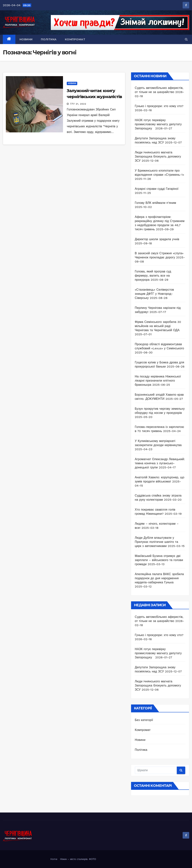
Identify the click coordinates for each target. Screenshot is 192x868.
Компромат (75, 39)
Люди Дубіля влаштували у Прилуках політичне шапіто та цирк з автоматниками (156, 542)
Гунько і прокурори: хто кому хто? (159, 106)
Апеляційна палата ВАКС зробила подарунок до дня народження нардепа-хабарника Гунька (159, 578)
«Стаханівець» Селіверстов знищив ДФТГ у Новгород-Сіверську (154, 294)
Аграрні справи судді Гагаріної (157, 189)
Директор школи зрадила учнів (157, 239)
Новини (26, 39)
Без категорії (144, 720)
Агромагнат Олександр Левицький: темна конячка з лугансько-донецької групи (160, 463)
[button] (186, 39)
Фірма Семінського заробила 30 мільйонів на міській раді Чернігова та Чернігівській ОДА (158, 326)
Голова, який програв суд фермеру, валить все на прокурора (153, 276)
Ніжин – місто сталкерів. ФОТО (78, 859)
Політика (49, 39)
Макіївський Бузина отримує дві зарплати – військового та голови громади (159, 560)
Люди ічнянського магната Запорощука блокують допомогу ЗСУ (158, 156)
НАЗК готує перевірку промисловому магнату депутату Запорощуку (158, 124)
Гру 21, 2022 (78, 104)
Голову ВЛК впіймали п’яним (156, 203)
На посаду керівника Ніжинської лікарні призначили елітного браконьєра (158, 381)
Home (54, 859)
